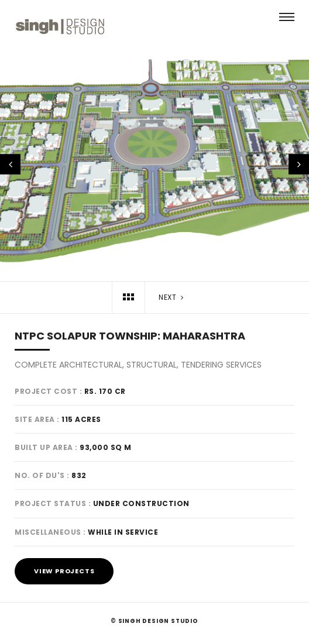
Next (172, 297)
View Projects (64, 571)
